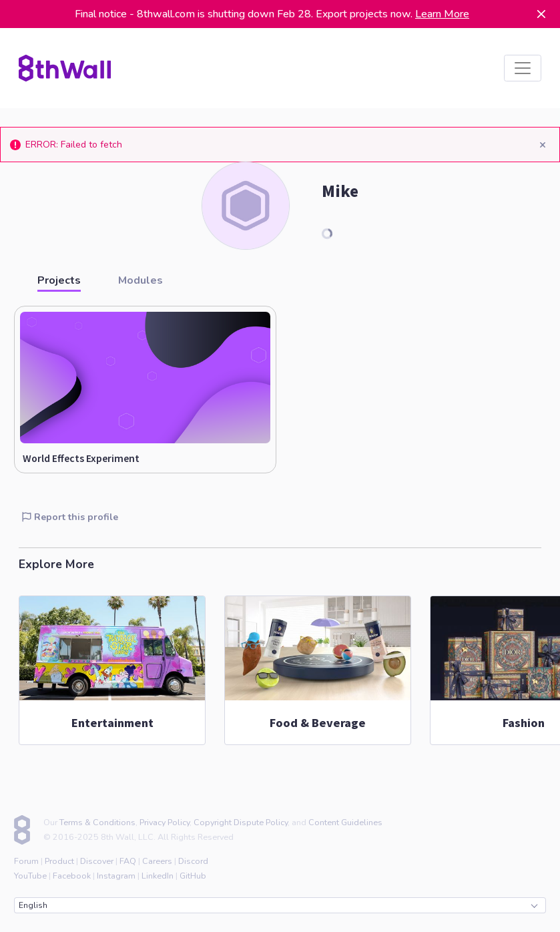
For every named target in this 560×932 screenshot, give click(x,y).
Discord (193, 861)
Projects (59, 280)
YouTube (30, 876)
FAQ (128, 861)
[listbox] (523, 68)
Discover (97, 861)
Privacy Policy (165, 822)
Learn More (442, 14)
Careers (157, 861)
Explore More (56, 564)
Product (59, 861)
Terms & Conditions (97, 822)
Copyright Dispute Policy (241, 822)
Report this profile (70, 517)
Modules (141, 280)
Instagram (116, 876)
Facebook (72, 876)
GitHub (193, 876)
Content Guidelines (345, 822)
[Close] (542, 145)
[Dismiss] (541, 14)
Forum (26, 861)
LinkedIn (158, 876)
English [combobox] (278, 905)
